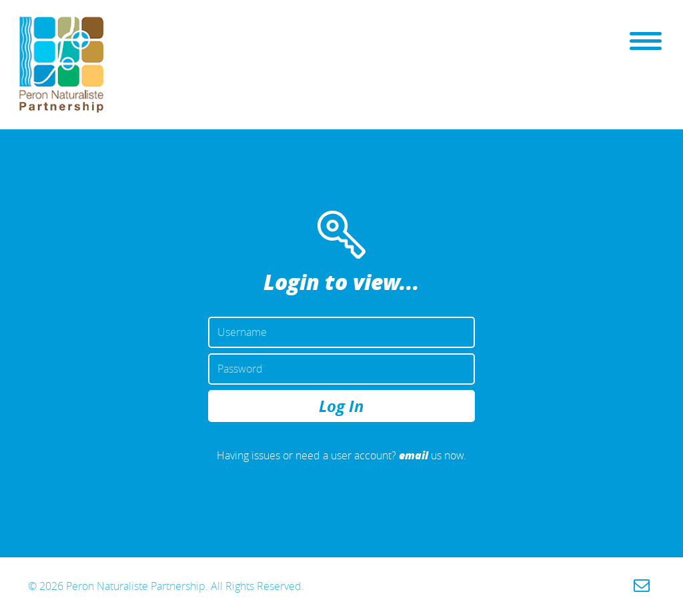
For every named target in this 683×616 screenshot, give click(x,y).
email (414, 455)
